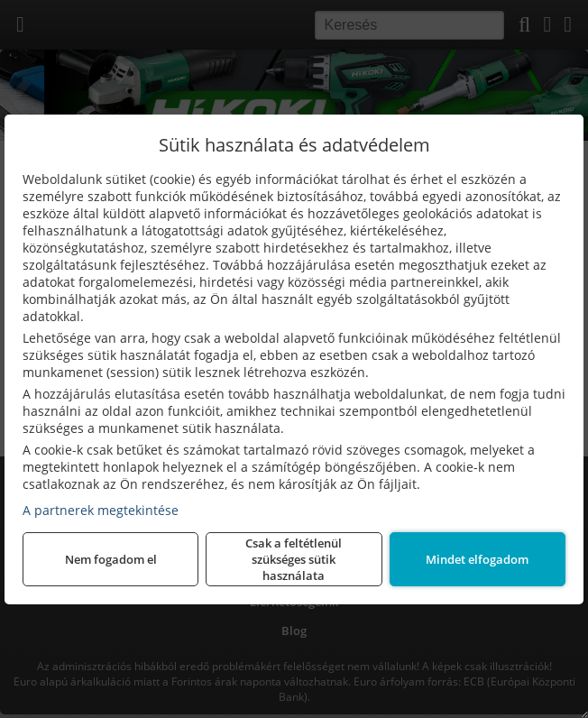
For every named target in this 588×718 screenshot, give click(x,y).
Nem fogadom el (111, 559)
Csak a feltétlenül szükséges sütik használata (294, 559)
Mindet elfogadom (477, 559)
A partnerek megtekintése (101, 510)
